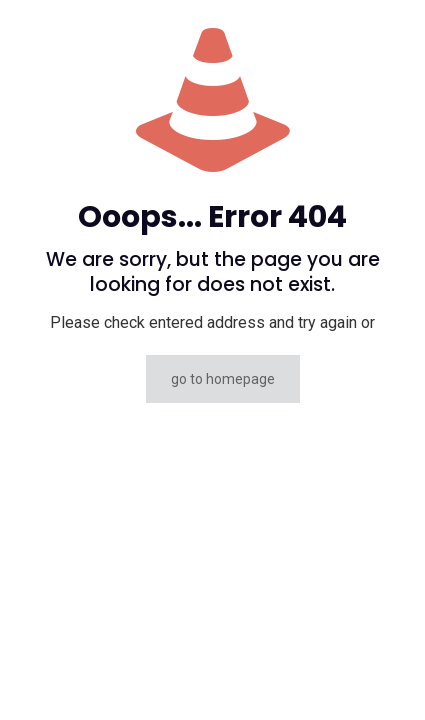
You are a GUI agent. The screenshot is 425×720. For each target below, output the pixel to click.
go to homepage (223, 379)
